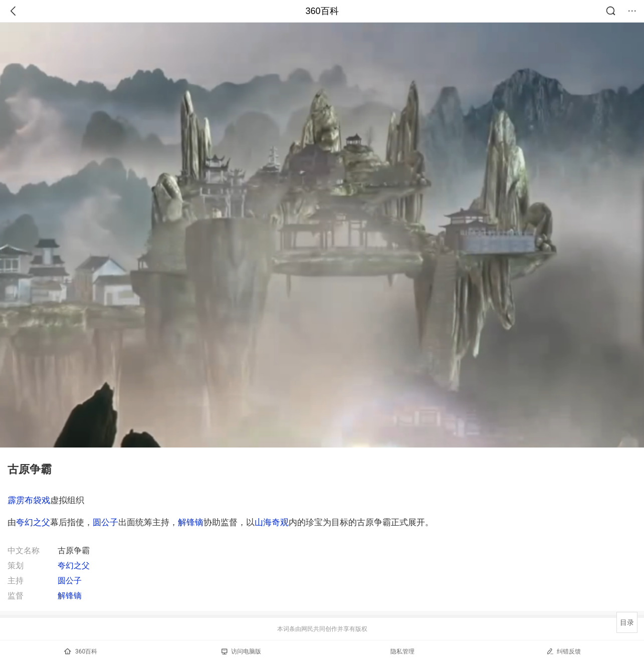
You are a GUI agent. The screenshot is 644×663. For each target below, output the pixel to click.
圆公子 (105, 522)
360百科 (322, 11)
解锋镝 (191, 522)
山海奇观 (272, 522)
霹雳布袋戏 (29, 500)
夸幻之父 (33, 522)
